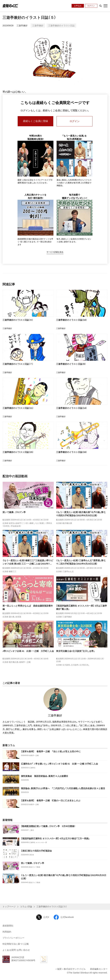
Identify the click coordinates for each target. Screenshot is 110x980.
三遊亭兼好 (22, 26)
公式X (43, 917)
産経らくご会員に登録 (35, 121)
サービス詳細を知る (55, 252)
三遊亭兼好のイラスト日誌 (61, 26)
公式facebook (64, 917)
